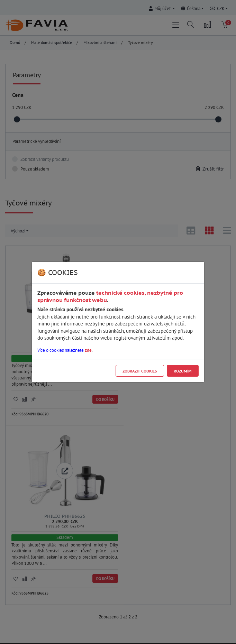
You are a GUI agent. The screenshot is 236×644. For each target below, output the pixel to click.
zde (88, 350)
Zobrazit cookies (140, 371)
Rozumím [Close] (183, 371)
